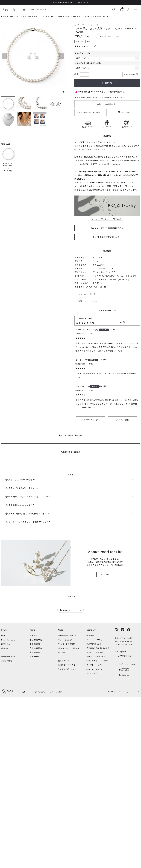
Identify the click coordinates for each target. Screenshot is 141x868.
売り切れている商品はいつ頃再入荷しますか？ (29, 522)
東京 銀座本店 (36, 640)
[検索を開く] (114, 9)
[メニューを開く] (136, 9)
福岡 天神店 (35, 656)
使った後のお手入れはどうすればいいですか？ (29, 497)
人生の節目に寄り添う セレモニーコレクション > (70, 2)
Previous (4, 56)
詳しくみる (105, 574)
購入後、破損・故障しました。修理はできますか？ (30, 514)
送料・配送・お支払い (67, 636)
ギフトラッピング (65, 640)
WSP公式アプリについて (125, 664)
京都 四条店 (35, 652)
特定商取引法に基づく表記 (98, 648)
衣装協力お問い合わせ (96, 656)
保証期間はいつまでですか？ (21, 505)
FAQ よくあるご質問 (67, 644)
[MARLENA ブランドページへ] (44, 9)
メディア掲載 (7, 661)
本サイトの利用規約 (95, 652)
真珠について (64, 661)
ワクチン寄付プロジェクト (97, 661)
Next (62, 56)
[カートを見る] (121, 9)
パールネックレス (15, 16)
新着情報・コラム (8, 656)
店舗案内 (34, 636)
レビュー (62, 652)
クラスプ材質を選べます (88, 63)
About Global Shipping (69, 648)
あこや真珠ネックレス (33, 16)
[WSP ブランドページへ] (32, 9)
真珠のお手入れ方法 (67, 665)
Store (32, 630)
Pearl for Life (8, 640)
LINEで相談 (124, 112)
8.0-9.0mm (50, 16)
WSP (3, 636)
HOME (3, 16)
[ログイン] (129, 9)
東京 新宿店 (35, 644)
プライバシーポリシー (96, 640)
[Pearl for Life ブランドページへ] (15, 9)
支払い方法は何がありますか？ (23, 480)
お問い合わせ (121, 652)
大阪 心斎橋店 (36, 648)
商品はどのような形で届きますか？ (24, 488)
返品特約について (94, 644)
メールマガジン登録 (123, 656)
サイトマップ (92, 673)
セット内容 (83, 53)
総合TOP (5, 648)
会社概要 (90, 636)
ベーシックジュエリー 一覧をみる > (107, 219)
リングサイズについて (67, 669)
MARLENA (6, 644)
